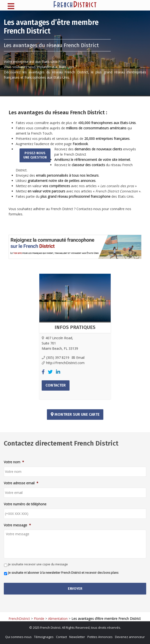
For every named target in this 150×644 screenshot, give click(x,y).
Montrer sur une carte (75, 414)
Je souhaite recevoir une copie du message (38, 564)
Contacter (56, 385)
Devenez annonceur (130, 637)
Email (78, 357)
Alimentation (58, 619)
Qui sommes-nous (18, 637)
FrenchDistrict (19, 619)
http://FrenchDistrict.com (63, 363)
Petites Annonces (100, 637)
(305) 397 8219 (55, 357)
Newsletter (77, 637)
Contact (61, 637)
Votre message (17, 525)
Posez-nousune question (35, 155)
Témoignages (44, 637)
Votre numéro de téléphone (25, 504)
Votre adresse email (21, 483)
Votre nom (14, 462)
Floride (39, 619)
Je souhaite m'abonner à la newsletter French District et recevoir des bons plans (63, 573)
